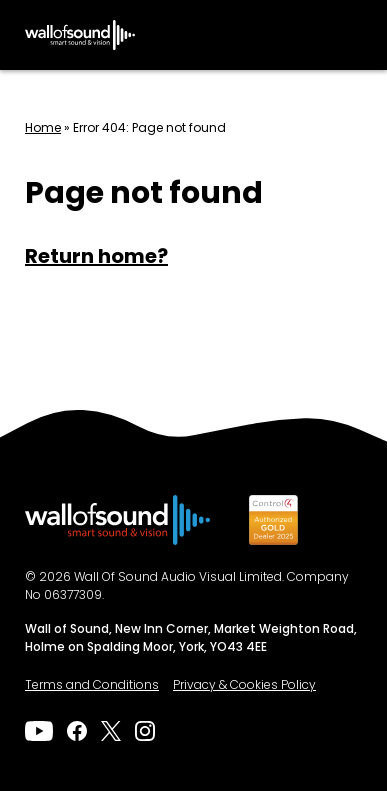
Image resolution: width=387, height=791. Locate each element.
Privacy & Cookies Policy (244, 686)
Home (43, 129)
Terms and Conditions (92, 686)
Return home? (96, 258)
